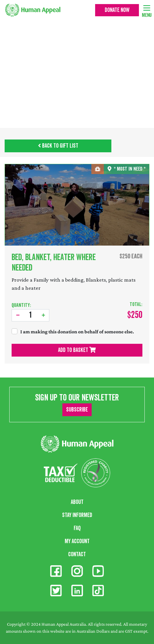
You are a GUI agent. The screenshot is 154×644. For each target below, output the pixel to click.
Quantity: (21, 305)
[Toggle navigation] (147, 7)
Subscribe (77, 410)
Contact (77, 554)
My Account (77, 541)
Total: (136, 304)
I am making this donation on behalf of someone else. (77, 332)
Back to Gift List (58, 146)
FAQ (77, 528)
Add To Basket (77, 350)
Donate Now (117, 10)
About (77, 502)
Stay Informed (77, 515)
